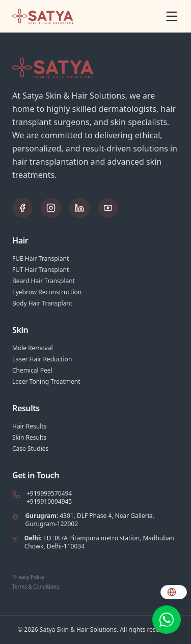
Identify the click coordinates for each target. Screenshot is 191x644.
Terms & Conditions (36, 587)
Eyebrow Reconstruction (47, 292)
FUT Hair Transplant (40, 270)
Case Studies (30, 449)
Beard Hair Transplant (44, 281)
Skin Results (29, 438)
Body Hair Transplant (42, 303)
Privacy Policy (28, 577)
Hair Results (29, 426)
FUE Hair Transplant (40, 259)
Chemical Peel (32, 371)
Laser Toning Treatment (46, 382)
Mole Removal (33, 348)
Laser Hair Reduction (42, 359)
